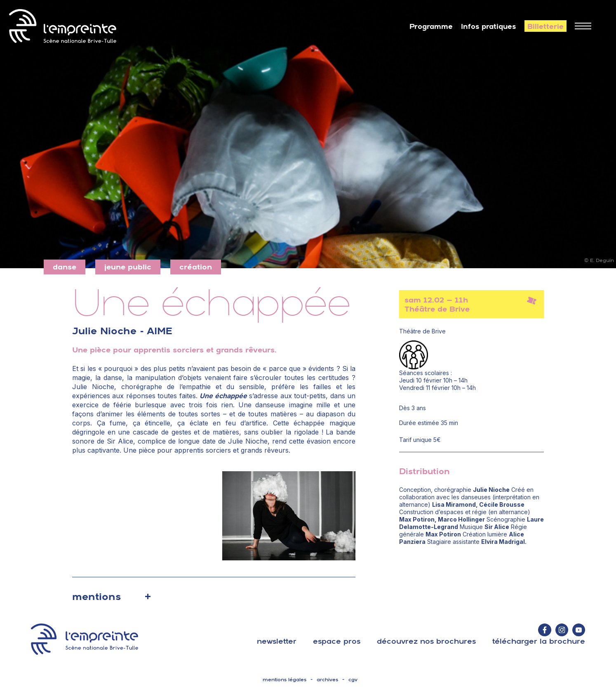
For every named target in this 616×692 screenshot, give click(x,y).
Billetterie (545, 26)
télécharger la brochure (539, 641)
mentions (96, 596)
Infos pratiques (489, 26)
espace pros (337, 641)
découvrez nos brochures (426, 641)
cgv (353, 680)
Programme (431, 26)
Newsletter (277, 641)
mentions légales (284, 680)
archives (327, 680)
